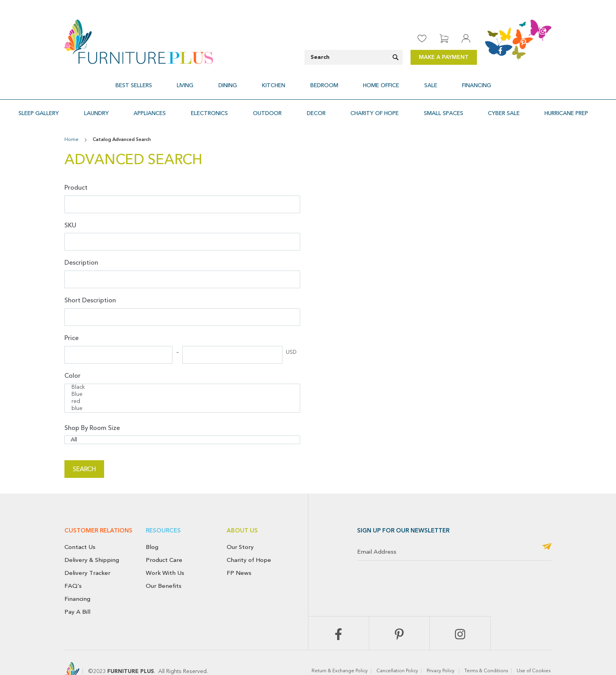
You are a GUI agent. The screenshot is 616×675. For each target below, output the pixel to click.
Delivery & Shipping (92, 542)
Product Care (164, 542)
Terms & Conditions (486, 653)
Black (182, 370)
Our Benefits (164, 568)
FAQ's (73, 568)
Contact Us (80, 529)
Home (72, 122)
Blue (182, 377)
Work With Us (165, 555)
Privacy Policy (441, 653)
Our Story (240, 529)
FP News (239, 555)
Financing (77, 581)
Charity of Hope (249, 542)
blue (182, 391)
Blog (152, 529)
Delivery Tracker (87, 555)
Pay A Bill (77, 594)
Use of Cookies (534, 653)
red (182, 384)
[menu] (308, 81)
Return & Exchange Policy (340, 653)
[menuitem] (171, 81)
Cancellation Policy (397, 653)
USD (291, 335)
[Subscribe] (547, 530)
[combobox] (354, 57)
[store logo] (139, 42)
